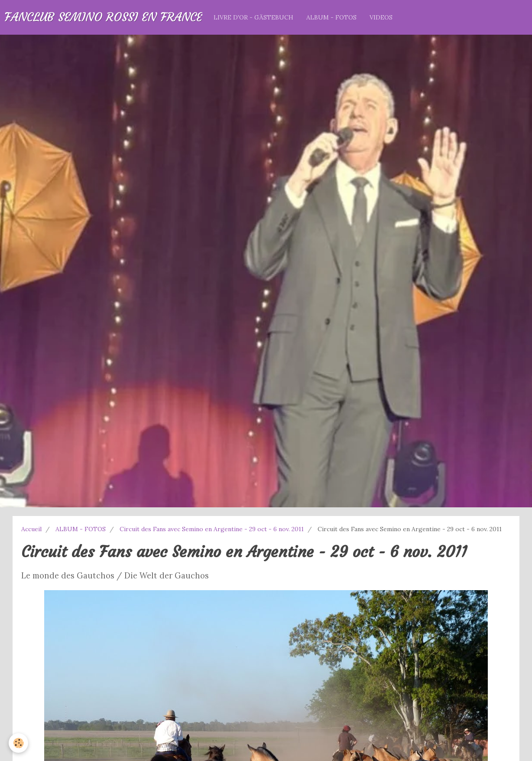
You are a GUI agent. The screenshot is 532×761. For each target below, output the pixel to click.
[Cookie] (18, 743)
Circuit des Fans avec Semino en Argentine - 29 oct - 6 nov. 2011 (212, 529)
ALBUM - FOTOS (331, 17)
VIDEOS (381, 17)
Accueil (31, 529)
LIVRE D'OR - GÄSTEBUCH (253, 17)
